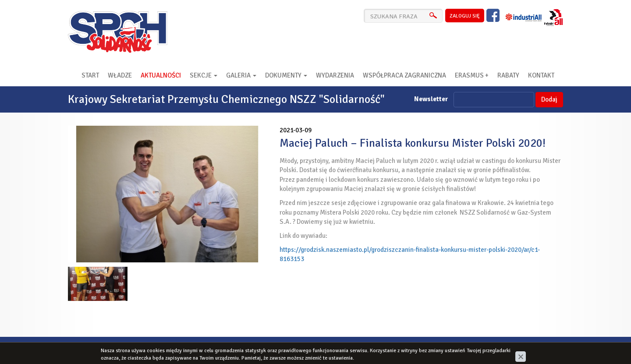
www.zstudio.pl (541, 348)
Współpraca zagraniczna (404, 75)
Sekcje (204, 75)
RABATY (508, 75)
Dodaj (549, 99)
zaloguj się (465, 16)
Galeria (241, 75)
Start (90, 75)
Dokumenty (286, 75)
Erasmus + (472, 75)
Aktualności (161, 75)
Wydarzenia (335, 75)
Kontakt (541, 75)
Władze (120, 75)
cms (511, 348)
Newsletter (431, 99)
